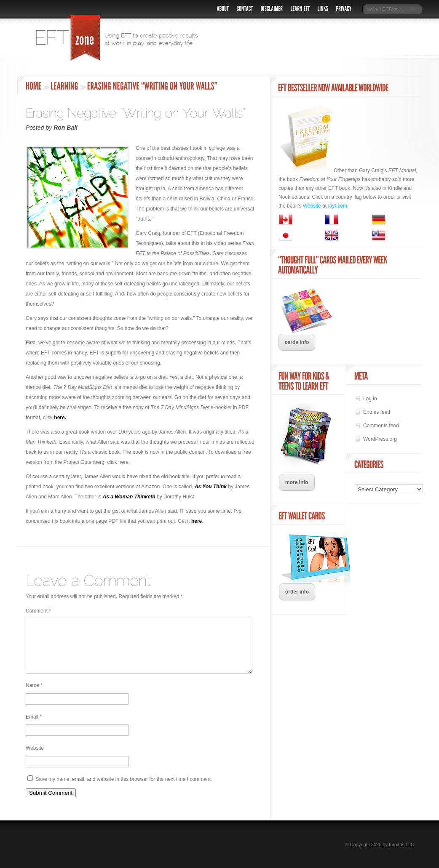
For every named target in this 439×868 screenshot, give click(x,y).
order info (297, 592)
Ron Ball (66, 128)
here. (60, 418)
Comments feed (381, 426)
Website (35, 758)
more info (297, 482)
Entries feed (377, 412)
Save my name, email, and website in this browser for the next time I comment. (124, 789)
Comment (38, 611)
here (197, 521)
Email (34, 727)
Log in (370, 399)
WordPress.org (380, 439)
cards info (297, 342)
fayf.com (338, 206)
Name (34, 695)
